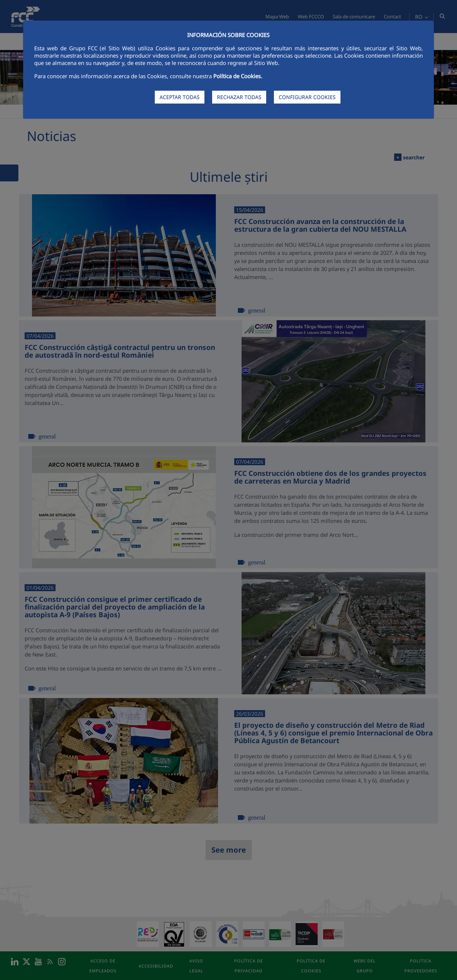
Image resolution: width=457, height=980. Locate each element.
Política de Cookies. (238, 76)
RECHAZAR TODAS (239, 97)
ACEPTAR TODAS (180, 97)
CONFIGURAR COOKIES (307, 97)
